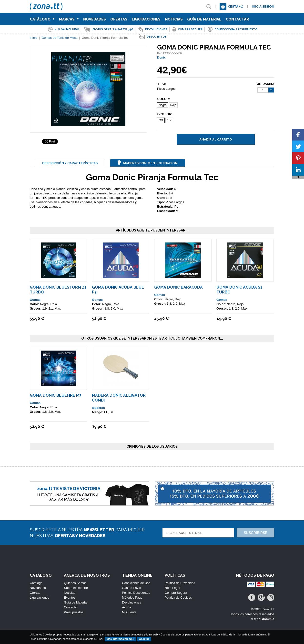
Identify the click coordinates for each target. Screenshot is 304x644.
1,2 (169, 120)
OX (161, 120)
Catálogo (42, 19)
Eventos (70, 598)
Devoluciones (132, 602)
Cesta (236, 6)
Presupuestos (74, 612)
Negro (163, 105)
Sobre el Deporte (76, 588)
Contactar (237, 19)
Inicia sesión (263, 6)
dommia (268, 619)
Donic (161, 58)
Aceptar (144, 639)
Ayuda (127, 607)
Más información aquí (120, 639)
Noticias (174, 19)
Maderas (98, 408)
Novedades (95, 19)
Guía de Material (204, 19)
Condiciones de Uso (136, 583)
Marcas (69, 19)
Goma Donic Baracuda (178, 287)
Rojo (173, 105)
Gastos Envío (132, 588)
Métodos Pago (132, 598)
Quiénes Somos (75, 583)
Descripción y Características (70, 163)
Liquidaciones (146, 19)
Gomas (35, 300)
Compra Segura (176, 593)
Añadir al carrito (216, 139)
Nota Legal (172, 588)
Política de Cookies (178, 598)
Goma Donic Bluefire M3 (56, 395)
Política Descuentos (136, 593)
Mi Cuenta (129, 612)
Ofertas (119, 19)
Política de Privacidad (180, 583)
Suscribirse (255, 533)
